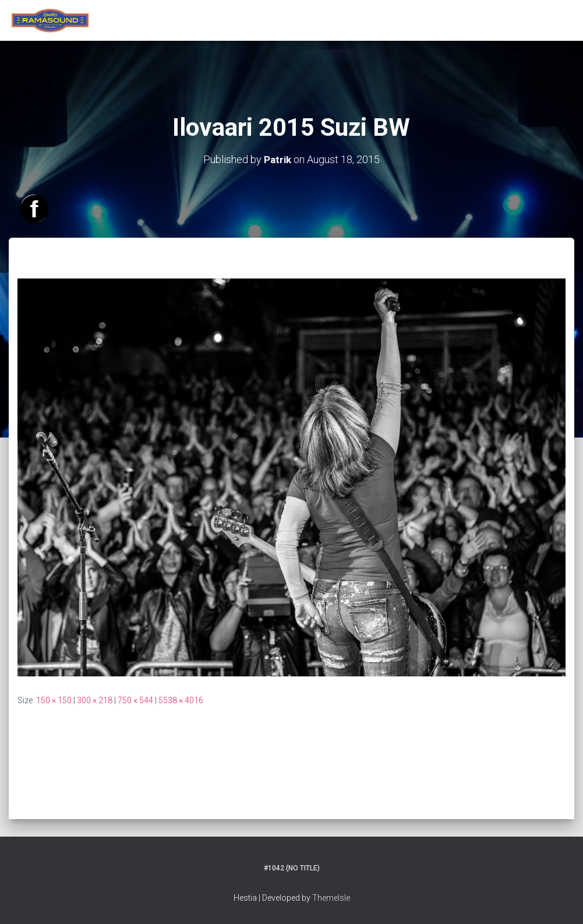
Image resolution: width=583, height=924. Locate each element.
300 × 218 (95, 700)
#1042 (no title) (292, 868)
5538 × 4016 (181, 700)
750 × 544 (135, 700)
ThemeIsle (331, 898)
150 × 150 (54, 700)
